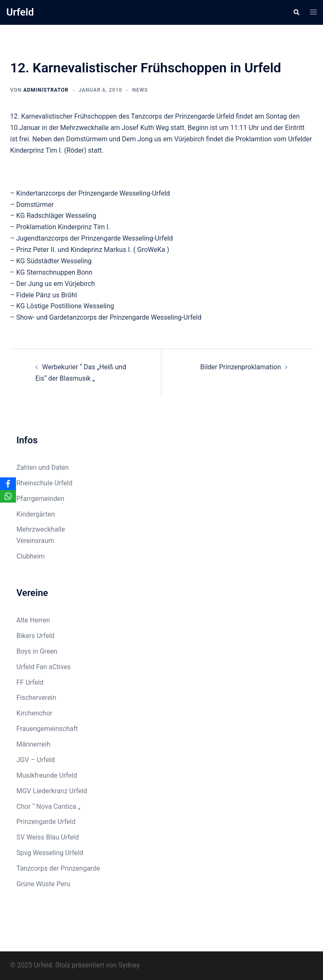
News (140, 90)
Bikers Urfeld (36, 636)
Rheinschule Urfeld (44, 483)
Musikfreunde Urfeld (47, 775)
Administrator (46, 90)
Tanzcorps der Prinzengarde (58, 868)
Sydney (129, 965)
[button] (296, 12)
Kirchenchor (34, 713)
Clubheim (30, 556)
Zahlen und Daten (43, 467)
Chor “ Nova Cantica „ (48, 807)
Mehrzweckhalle (41, 529)
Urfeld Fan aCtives (44, 667)
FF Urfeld (30, 682)
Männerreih (33, 744)
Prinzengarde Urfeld (46, 822)
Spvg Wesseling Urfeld (50, 853)
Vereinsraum (35, 541)
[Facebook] (8, 484)
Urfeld (20, 12)
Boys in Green (37, 651)
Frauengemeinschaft (47, 729)
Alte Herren (33, 620)
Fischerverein (36, 698)
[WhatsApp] (8, 496)
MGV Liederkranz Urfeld (52, 791)
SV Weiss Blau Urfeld (48, 837)
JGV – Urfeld (36, 760)
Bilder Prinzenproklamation (241, 367)
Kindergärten (36, 514)
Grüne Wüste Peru (43, 884)
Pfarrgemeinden (40, 499)
